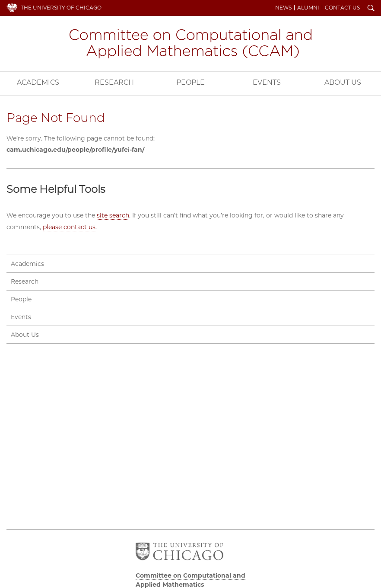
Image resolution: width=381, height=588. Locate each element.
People (190, 82)
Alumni (308, 8)
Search (371, 9)
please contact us (69, 227)
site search (113, 215)
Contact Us (342, 8)
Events (267, 82)
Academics (38, 82)
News (283, 8)
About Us (25, 335)
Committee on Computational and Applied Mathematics (190, 44)
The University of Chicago (61, 8)
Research (114, 82)
